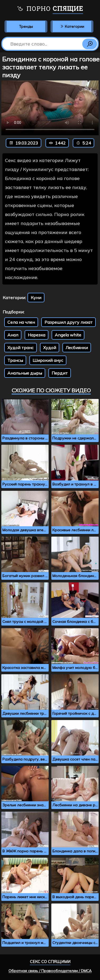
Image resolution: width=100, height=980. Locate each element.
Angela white (68, 335)
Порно (50, 9)
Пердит (60, 373)
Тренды (26, 26)
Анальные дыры (25, 373)
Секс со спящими (50, 962)
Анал (13, 335)
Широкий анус (48, 360)
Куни (36, 298)
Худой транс (21, 348)
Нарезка (37, 335)
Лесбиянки (77, 348)
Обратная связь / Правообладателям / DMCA (50, 971)
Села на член (21, 322)
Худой (50, 348)
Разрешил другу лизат (69, 322)
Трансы (15, 360)
